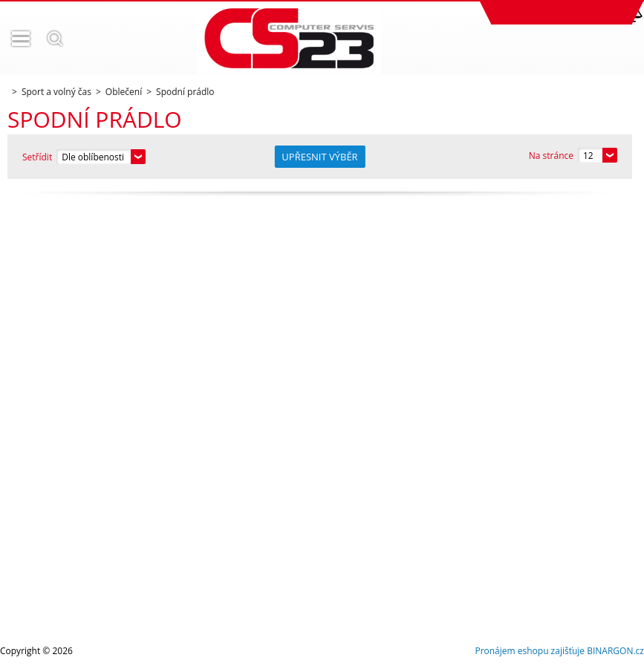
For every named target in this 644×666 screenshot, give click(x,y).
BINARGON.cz (615, 651)
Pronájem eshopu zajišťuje (530, 651)
